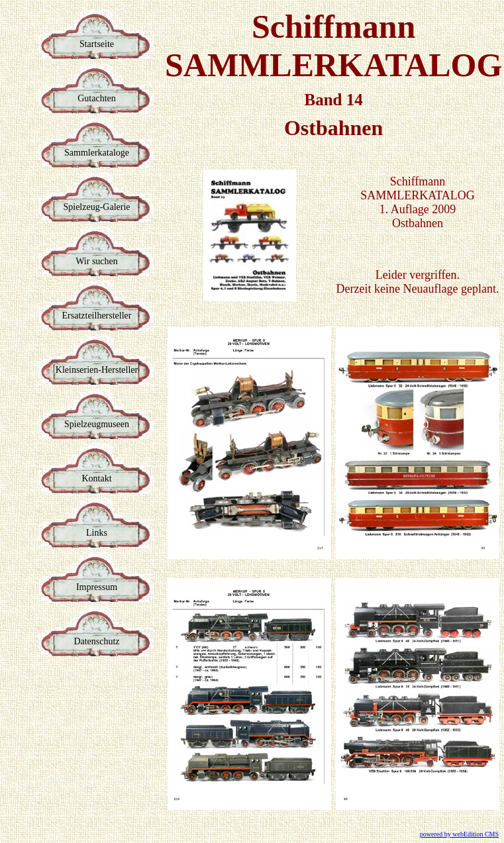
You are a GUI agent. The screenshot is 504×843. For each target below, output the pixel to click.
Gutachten (97, 98)
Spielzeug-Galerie (96, 207)
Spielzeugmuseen (97, 424)
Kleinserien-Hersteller (97, 370)
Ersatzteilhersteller (97, 316)
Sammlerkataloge (97, 153)
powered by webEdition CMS (459, 834)
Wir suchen (97, 261)
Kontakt (96, 478)
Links (97, 533)
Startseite (97, 44)
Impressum (97, 587)
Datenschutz (96, 641)
